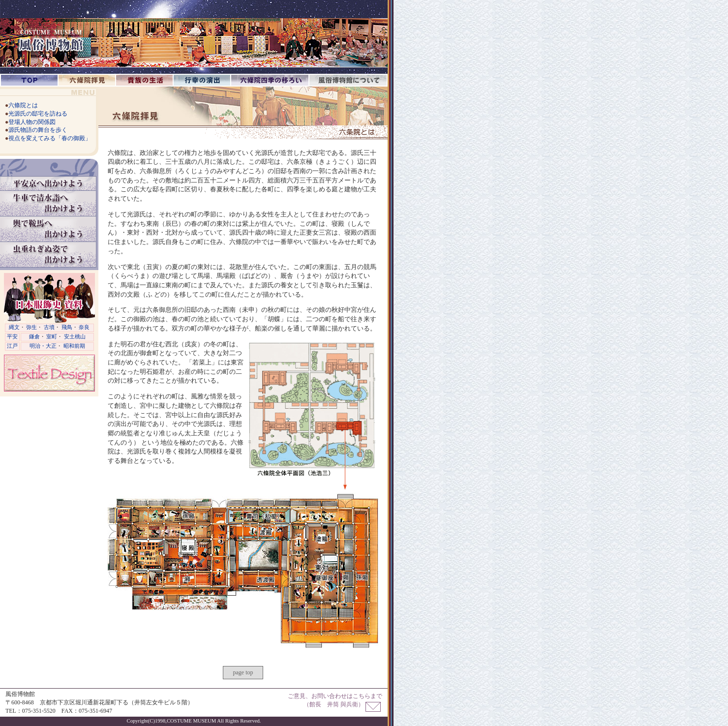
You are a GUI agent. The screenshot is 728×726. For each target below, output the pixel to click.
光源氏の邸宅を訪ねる (38, 114)
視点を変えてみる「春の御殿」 (50, 138)
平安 (12, 337)
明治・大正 (43, 346)
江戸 (12, 346)
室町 (52, 337)
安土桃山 (75, 337)
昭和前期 (74, 346)
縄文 (14, 327)
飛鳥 (67, 327)
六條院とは (23, 105)
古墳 (49, 327)
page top (243, 672)
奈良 (84, 327)
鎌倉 (34, 337)
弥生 (31, 327)
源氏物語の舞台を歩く (38, 130)
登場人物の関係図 (32, 122)
